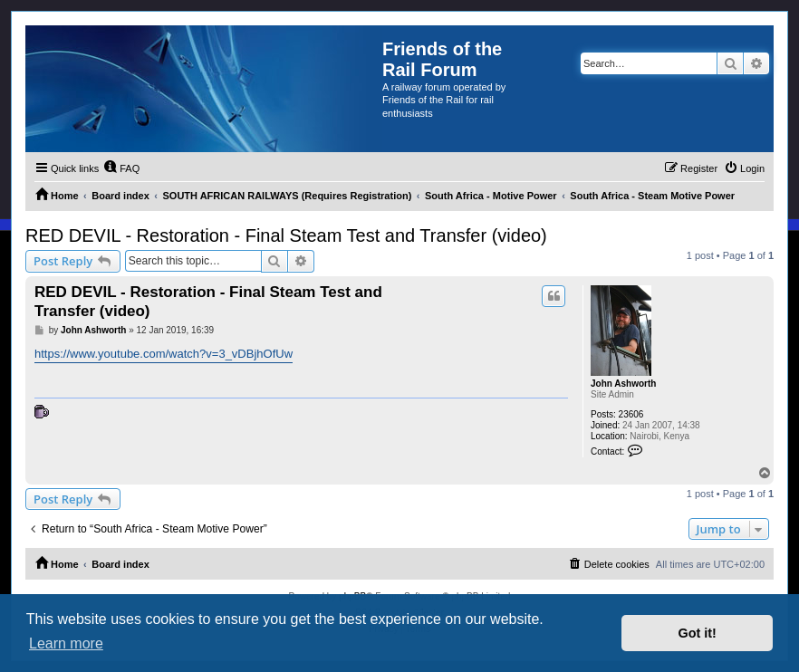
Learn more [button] (66, 643)
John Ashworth (623, 384)
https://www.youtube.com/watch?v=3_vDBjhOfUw (164, 354)
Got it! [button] (698, 633)
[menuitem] (121, 168)
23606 (631, 414)
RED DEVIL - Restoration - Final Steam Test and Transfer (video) (286, 235)
